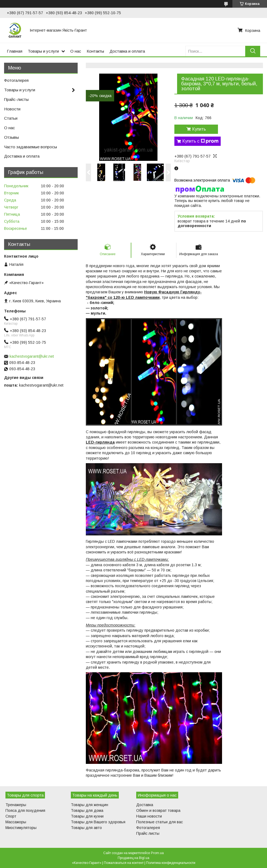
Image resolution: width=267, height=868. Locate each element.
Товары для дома (87, 810)
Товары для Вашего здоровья (98, 822)
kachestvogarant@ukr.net (32, 356)
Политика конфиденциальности (171, 863)
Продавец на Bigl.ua (133, 858)
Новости (12, 109)
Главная (15, 51)
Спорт (11, 816)
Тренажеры (16, 805)
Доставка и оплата (127, 51)
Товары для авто (86, 828)
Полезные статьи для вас (160, 822)
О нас (76, 51)
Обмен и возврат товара (158, 810)
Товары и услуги (43, 51)
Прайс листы (148, 833)
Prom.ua (157, 853)
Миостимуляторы (21, 828)
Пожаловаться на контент (124, 863)
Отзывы (11, 137)
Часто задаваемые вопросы (31, 147)
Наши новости (149, 816)
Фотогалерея (16, 80)
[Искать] (253, 51)
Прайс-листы (16, 99)
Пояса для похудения (25, 810)
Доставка (145, 805)
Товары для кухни (87, 816)
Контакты (95, 51)
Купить (199, 129)
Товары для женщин (89, 805)
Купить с (200, 141)
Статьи (11, 118)
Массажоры (16, 822)
